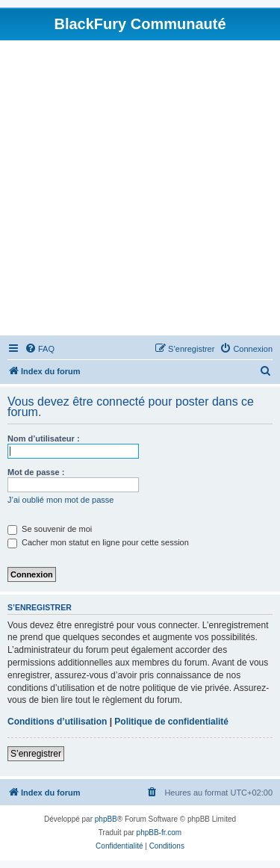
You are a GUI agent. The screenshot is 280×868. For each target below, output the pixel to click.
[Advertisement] (140, 188)
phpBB (106, 819)
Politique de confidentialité (171, 722)
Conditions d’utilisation (57, 722)
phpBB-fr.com (159, 833)
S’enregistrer (36, 754)
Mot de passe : (36, 472)
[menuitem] (40, 349)
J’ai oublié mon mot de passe (60, 500)
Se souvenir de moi (50, 529)
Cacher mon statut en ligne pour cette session (98, 542)
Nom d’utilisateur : (44, 438)
